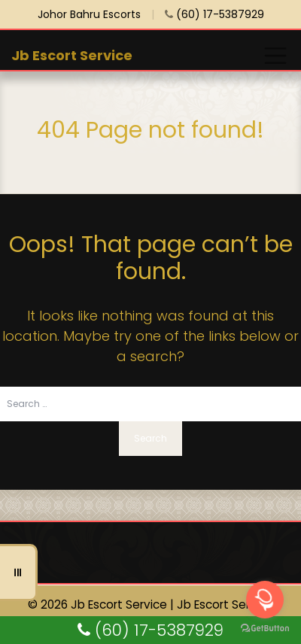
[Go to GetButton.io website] (265, 629)
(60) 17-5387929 (214, 14)
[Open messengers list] (265, 600)
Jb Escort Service (72, 55)
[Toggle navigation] (275, 56)
